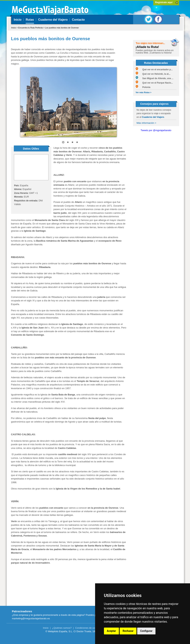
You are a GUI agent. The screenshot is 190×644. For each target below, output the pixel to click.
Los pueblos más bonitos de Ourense (62, 28)
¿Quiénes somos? (62, 628)
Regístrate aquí (164, 2)
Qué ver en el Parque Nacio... (154, 83)
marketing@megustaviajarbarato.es (31, 618)
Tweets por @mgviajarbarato (156, 130)
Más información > (147, 123)
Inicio (18, 20)
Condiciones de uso (86, 628)
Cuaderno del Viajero (53, 20)
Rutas (30, 20)
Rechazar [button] (128, 631)
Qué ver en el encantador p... (154, 70)
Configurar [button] (146, 631)
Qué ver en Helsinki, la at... (153, 74)
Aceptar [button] (112, 631)
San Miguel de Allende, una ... (155, 78)
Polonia (143, 87)
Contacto (78, 20)
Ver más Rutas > (144, 92)
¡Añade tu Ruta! (147, 47)
